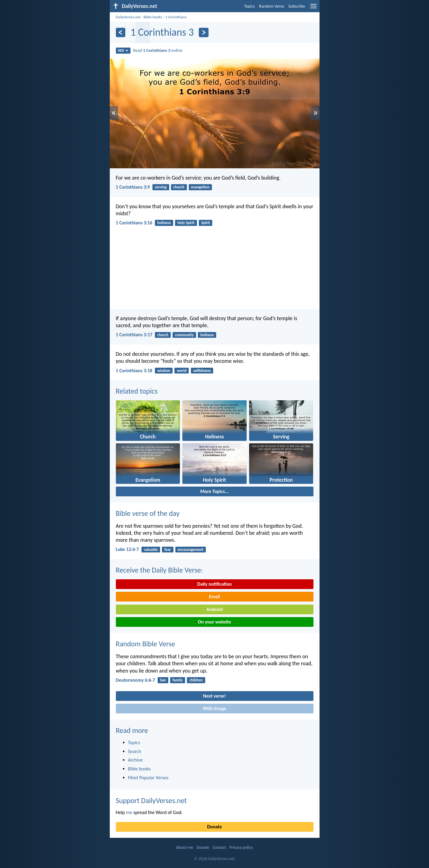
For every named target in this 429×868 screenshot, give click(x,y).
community (184, 335)
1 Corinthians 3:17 (134, 335)
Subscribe (297, 6)
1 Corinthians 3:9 (133, 187)
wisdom (164, 371)
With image (215, 708)
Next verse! (215, 696)
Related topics (137, 391)
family (178, 680)
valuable (151, 550)
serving (161, 187)
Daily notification (215, 584)
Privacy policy (241, 847)
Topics (250, 6)
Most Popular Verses (148, 778)
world (182, 371)
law (163, 680)
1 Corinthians (176, 17)
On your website (215, 622)
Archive (135, 760)
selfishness (202, 371)
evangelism (200, 187)
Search (135, 751)
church (179, 187)
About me (184, 847)
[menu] (313, 8)
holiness (164, 223)
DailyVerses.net (128, 17)
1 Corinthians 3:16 (134, 223)
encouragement (191, 550)
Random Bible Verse (146, 644)
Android (215, 609)
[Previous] (121, 32)
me (129, 812)
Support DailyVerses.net (151, 800)
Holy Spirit (186, 223)
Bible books (153, 17)
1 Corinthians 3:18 (134, 371)
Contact (219, 847)
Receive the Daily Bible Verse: (159, 570)
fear (168, 550)
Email (215, 597)
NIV (123, 50)
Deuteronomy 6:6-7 (136, 680)
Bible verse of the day (148, 513)
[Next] (204, 32)
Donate (214, 827)
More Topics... (215, 491)
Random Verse (272, 6)
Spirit (206, 223)
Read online (158, 50)
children (196, 680)
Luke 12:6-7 (127, 549)
